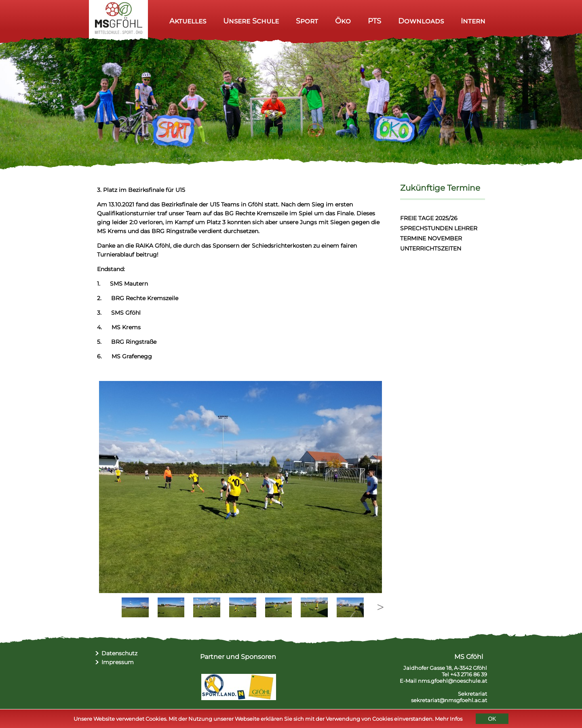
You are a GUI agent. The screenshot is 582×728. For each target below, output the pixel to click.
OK (492, 720)
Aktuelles (188, 21)
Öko (343, 21)
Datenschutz (119, 653)
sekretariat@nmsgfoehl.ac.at (449, 700)
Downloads (421, 21)
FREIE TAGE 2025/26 (429, 218)
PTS (374, 21)
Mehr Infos (449, 720)
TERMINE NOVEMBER (431, 238)
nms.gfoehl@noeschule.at (452, 681)
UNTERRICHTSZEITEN (431, 248)
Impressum (118, 662)
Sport (307, 21)
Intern (473, 21)
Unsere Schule (251, 21)
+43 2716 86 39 (469, 674)
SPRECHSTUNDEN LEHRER (439, 228)
